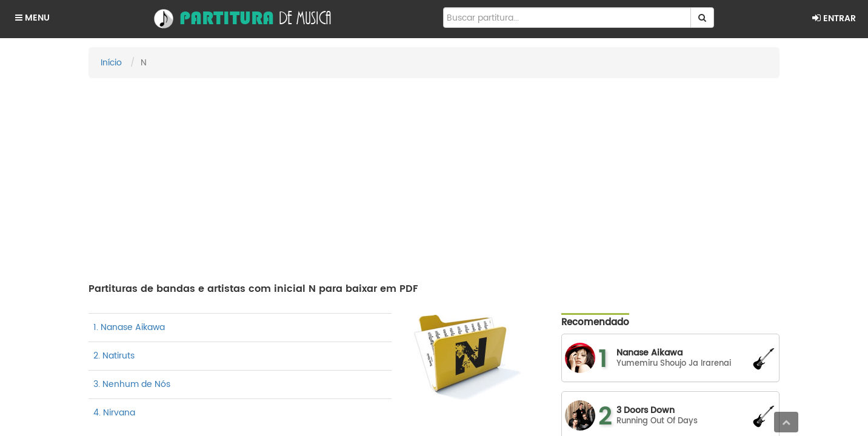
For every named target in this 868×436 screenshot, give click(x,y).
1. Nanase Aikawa (129, 327)
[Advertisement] (434, 175)
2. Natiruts (114, 356)
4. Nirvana (114, 413)
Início (111, 63)
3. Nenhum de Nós (132, 384)
